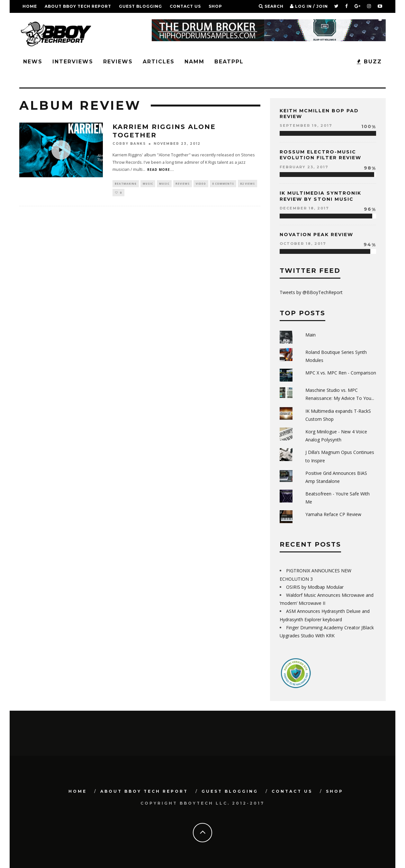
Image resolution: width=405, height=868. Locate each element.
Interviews (73, 62)
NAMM (194, 62)
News (33, 62)
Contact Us (185, 6)
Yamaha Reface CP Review (333, 514)
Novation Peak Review (316, 235)
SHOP (215, 6)
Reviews (118, 62)
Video (201, 184)
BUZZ (369, 62)
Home (30, 6)
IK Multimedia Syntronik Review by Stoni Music (320, 196)
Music (148, 184)
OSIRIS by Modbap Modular (315, 587)
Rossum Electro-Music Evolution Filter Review (320, 155)
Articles (159, 62)
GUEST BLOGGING (140, 6)
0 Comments (223, 184)
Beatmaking (126, 184)
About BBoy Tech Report (78, 6)
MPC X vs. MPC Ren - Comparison (341, 373)
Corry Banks (129, 144)
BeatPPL (229, 62)
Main (310, 335)
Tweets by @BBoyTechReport (311, 292)
